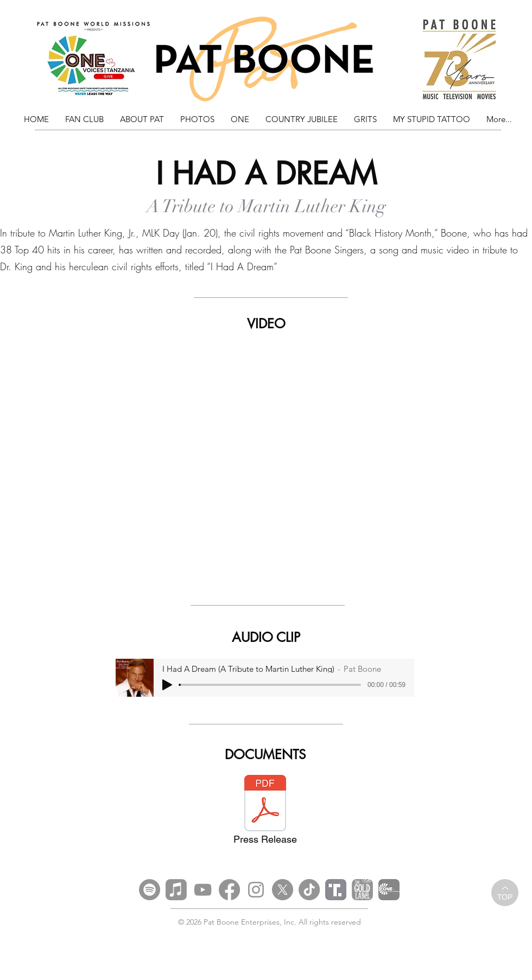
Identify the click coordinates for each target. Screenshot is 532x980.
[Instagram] (256, 890)
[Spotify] (150, 890)
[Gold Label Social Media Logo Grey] (362, 890)
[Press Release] (265, 813)
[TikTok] (309, 890)
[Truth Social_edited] (336, 890)
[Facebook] (229, 890)
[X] (283, 890)
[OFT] (389, 890)
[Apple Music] (176, 890)
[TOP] (505, 893)
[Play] (167, 685)
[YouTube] (203, 890)
